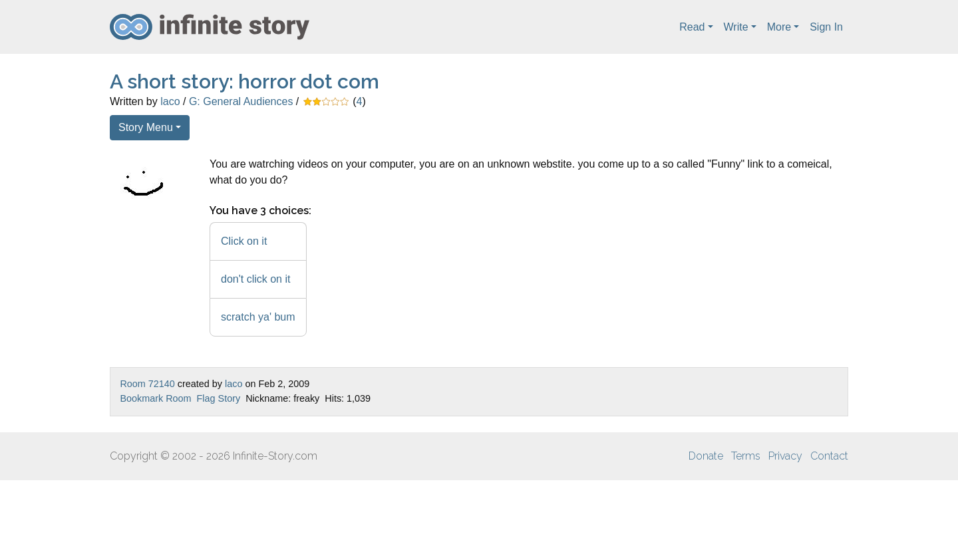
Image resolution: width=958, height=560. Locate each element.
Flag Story (219, 398)
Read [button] (692, 27)
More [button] (779, 27)
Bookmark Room (155, 398)
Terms (746, 456)
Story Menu (146, 127)
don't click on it (255, 279)
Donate (706, 456)
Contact (829, 456)
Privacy (785, 456)
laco (170, 101)
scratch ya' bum (258, 317)
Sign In (826, 27)
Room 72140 (147, 384)
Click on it (244, 241)
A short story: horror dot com (244, 81)
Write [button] (736, 27)
